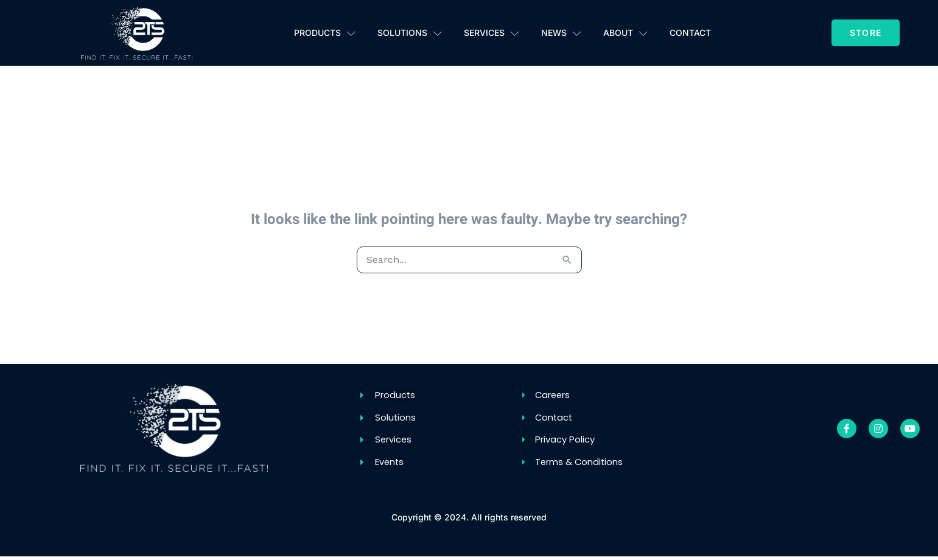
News (561, 33)
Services (492, 33)
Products (325, 33)
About (625, 33)
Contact (690, 33)
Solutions (410, 33)
